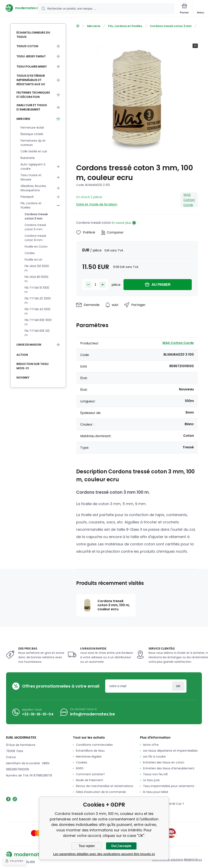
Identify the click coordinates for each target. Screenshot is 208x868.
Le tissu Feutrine (154, 798)
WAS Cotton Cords (189, 200)
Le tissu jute (151, 780)
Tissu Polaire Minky (32, 67)
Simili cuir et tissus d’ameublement (32, 107)
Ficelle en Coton (36, 247)
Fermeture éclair (32, 128)
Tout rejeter (87, 846)
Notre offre (151, 745)
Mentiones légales (89, 757)
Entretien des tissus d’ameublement (169, 768)
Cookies (82, 762)
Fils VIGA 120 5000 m (37, 268)
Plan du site (27, 861)
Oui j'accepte (121, 846)
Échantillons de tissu (90, 751)
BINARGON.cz (193, 860)
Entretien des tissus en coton (164, 762)
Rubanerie (28, 158)
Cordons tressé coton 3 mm (171, 26)
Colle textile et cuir (34, 151)
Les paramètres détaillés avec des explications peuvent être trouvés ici (104, 854)
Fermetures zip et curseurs (33, 143)
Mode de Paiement (89, 780)
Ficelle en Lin (33, 260)
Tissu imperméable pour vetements (169, 786)
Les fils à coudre (154, 757)
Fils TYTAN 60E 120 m (37, 333)
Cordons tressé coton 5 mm (35, 227)
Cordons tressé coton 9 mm (35, 238)
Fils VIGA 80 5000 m (36, 279)
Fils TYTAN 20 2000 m (38, 301)
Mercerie (94, 26)
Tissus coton (27, 46)
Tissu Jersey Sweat (31, 56)
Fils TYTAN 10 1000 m (37, 290)
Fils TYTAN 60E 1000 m (38, 322)
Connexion (178, 686)
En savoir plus (122, 223)
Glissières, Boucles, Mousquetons (34, 188)
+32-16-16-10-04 (38, 714)
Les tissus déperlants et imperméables (170, 751)
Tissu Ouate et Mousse (31, 177)
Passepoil (27, 197)
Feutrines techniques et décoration (33, 95)
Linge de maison (29, 345)
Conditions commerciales (94, 745)
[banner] (19, 8)
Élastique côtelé (32, 134)
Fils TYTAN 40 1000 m (37, 311)
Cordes (30, 253)
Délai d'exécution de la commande (101, 792)
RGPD (80, 768)
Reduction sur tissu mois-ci (32, 366)
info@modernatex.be (93, 714)
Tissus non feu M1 (155, 774)
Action (22, 355)
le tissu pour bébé (156, 792)
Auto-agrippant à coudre (33, 167)
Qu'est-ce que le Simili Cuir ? (164, 804)
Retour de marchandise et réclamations (105, 786)
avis (146, 810)
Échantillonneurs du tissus (33, 35)
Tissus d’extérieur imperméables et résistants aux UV (31, 80)
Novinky (23, 378)
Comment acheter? (90, 774)
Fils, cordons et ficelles (125, 26)
